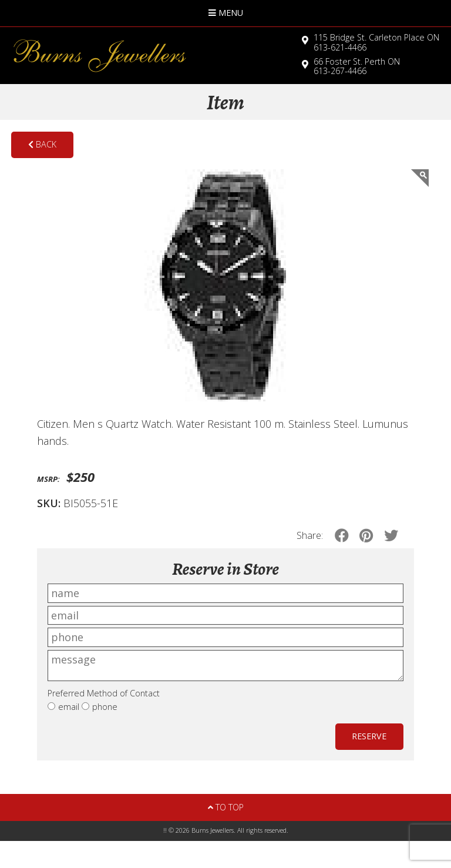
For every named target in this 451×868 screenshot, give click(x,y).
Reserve (369, 736)
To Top (226, 807)
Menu (226, 13)
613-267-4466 (357, 66)
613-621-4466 (376, 42)
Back (42, 144)
